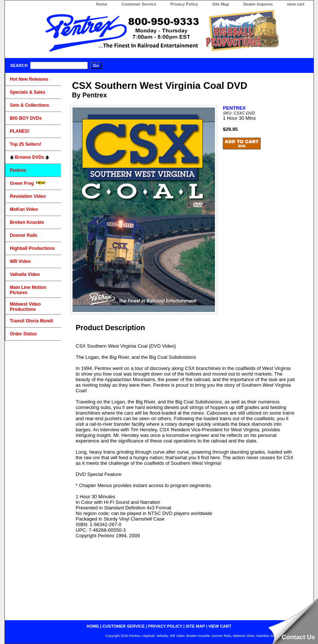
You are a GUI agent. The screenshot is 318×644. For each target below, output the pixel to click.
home (93, 626)
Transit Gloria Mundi (32, 321)
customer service (123, 626)
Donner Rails (24, 235)
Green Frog (28, 183)
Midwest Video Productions (25, 307)
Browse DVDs (30, 157)
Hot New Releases (29, 79)
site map (195, 626)
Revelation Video (28, 196)
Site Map (221, 4)
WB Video (20, 261)
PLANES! (20, 131)
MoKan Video (24, 209)
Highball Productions (33, 248)
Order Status (24, 334)
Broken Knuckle (27, 222)
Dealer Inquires (258, 4)
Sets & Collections (30, 105)
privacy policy (165, 626)
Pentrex (18, 170)
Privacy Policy (184, 4)
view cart (295, 4)
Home (102, 4)
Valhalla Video (25, 274)
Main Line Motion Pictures (28, 290)
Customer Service (139, 4)
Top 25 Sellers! (26, 144)
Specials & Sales (28, 92)
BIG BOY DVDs (26, 118)
